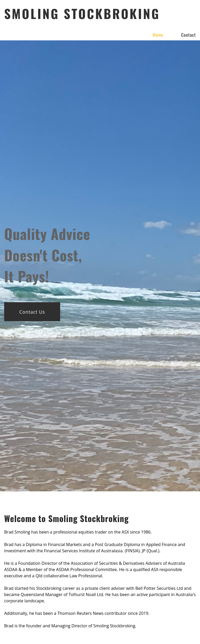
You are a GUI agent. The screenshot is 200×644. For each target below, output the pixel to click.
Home (158, 35)
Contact (188, 35)
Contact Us (32, 312)
